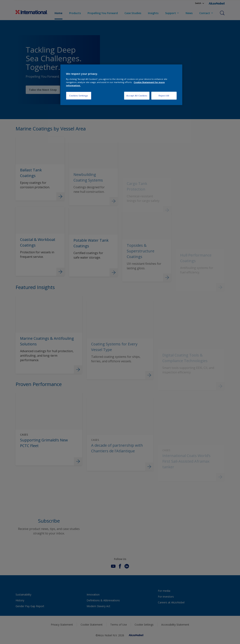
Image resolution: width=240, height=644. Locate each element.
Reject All (164, 96)
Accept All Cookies (137, 96)
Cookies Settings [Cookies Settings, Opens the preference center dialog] (79, 96)
